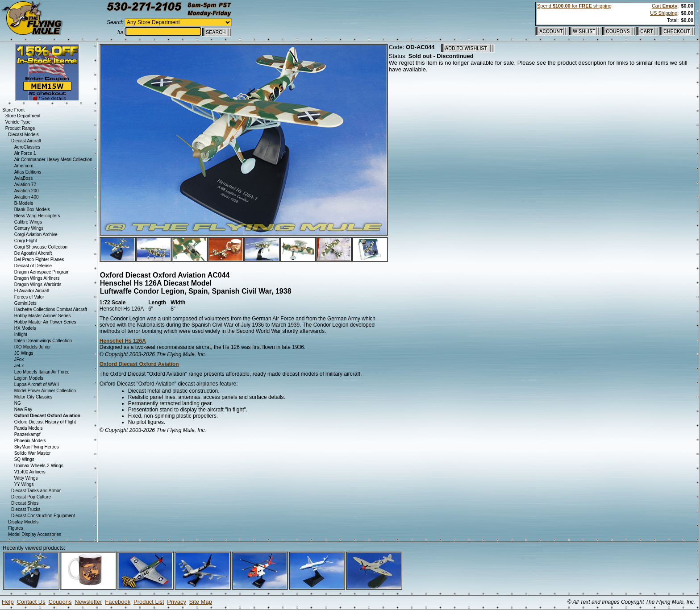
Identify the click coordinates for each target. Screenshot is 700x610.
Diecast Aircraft (26, 141)
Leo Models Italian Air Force (42, 372)
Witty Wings (26, 478)
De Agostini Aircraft (33, 253)
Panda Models (29, 428)
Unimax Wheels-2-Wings (39, 466)
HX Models (25, 328)
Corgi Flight (26, 241)
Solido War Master (33, 453)
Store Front (13, 110)
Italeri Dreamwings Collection (43, 341)
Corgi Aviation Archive (36, 234)
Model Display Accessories (35, 534)
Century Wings (29, 228)
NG (18, 403)
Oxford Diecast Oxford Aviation (139, 364)
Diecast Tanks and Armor (36, 491)
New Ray (23, 409)
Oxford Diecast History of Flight (45, 422)
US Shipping (664, 13)
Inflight (21, 334)
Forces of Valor (29, 297)
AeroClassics (27, 147)
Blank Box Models (32, 210)
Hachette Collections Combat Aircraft (51, 309)
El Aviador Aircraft (32, 291)
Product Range (20, 128)
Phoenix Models (30, 441)
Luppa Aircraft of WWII (37, 384)
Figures (15, 528)
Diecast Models (23, 135)
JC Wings (24, 353)
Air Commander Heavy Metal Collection (53, 160)
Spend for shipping (574, 6)
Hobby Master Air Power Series (45, 322)
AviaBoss (24, 178)
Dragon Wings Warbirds (38, 284)
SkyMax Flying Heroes (37, 447)
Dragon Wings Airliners (37, 278)
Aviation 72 (25, 185)
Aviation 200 (27, 191)
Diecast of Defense (33, 266)
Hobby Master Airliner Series (43, 316)
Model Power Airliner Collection (45, 391)
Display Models (23, 522)
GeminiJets (25, 303)
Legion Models (29, 378)
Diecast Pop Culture (31, 497)
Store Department (23, 116)
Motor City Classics (33, 397)
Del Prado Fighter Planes (39, 259)
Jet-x (19, 366)
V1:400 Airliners (30, 472)
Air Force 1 (25, 153)
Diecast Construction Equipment (43, 516)
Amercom (24, 166)
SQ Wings (24, 459)
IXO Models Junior (33, 347)
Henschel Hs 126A (123, 341)
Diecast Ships (25, 503)
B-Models (24, 203)
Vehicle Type (18, 122)
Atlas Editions (28, 172)
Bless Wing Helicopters (37, 216)
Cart (665, 6)
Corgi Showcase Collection (41, 247)
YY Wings (24, 484)
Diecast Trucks (26, 509)
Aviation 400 (27, 197)
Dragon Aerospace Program (42, 272)
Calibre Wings (28, 222)
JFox (19, 359)
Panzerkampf (27, 434)
